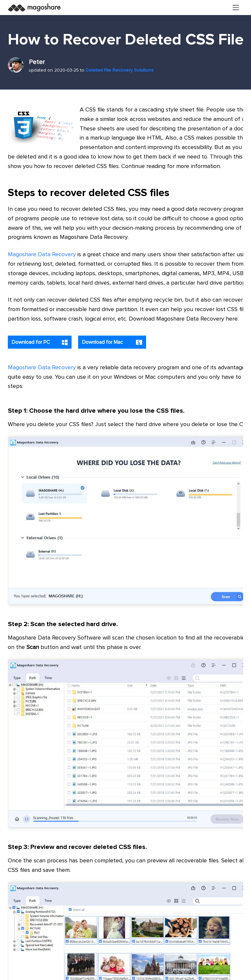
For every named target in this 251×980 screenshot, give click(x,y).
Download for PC (40, 342)
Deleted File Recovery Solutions (120, 70)
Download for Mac (112, 342)
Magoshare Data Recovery (42, 255)
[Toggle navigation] (236, 8)
